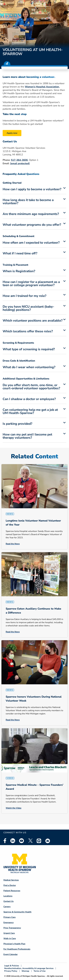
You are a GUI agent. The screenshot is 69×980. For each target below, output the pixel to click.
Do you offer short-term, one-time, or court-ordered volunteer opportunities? (31, 387)
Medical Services (11, 880)
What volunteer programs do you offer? (32, 225)
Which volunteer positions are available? (33, 321)
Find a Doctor (10, 885)
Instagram (39, 841)
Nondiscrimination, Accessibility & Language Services (29, 968)
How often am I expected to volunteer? (31, 243)
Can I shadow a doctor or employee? (29, 399)
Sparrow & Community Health (17, 912)
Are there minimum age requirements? (31, 214)
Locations (8, 896)
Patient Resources (12, 891)
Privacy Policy (11, 971)
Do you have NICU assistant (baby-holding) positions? (28, 308)
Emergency (9, 923)
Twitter (30, 841)
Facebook (5, 841)
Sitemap (25, 971)
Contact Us (8, 901)
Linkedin (13, 841)
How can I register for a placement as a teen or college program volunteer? (31, 284)
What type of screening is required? (29, 349)
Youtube (21, 841)
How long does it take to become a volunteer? (28, 202)
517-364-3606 (19, 160)
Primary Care (9, 917)
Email (48, 841)
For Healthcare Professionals (17, 949)
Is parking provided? (17, 424)
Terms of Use (40, 971)
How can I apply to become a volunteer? (32, 189)
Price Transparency (12, 928)
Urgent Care (9, 933)
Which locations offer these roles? (28, 332)
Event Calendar (11, 954)
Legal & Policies (12, 966)
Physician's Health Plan (14, 944)
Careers (7, 907)
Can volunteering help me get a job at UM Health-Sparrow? (30, 412)
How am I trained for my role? (24, 296)
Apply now (12, 133)
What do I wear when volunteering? (29, 367)
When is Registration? (19, 271)
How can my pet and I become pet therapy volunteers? (27, 436)
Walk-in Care (10, 938)
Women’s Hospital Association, (42, 87)
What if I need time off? (20, 254)
